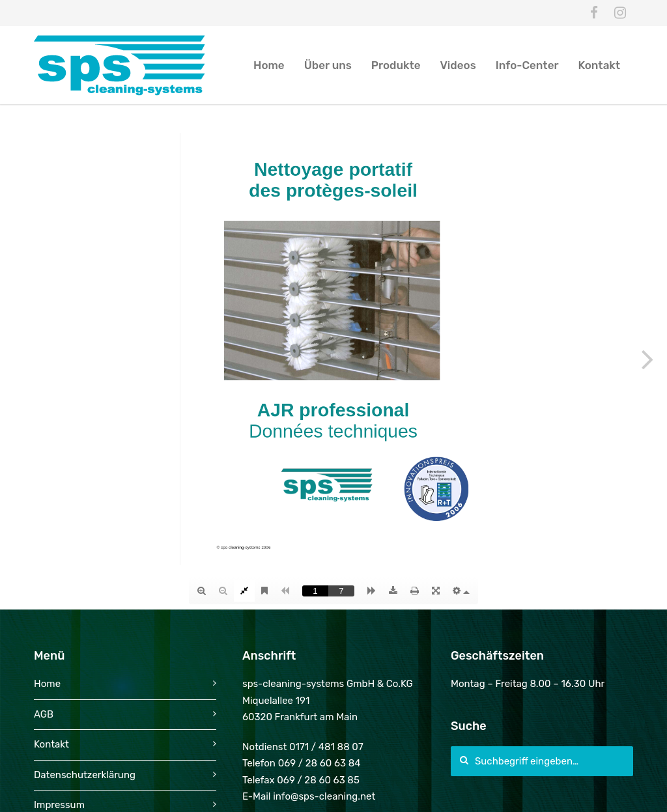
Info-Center (527, 65)
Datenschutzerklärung (85, 775)
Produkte (396, 65)
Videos (458, 65)
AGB (44, 714)
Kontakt (599, 65)
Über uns (328, 65)
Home (269, 65)
